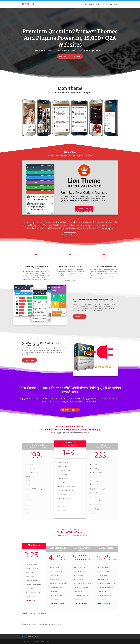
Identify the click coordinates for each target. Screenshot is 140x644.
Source (105, 4)
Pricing (116, 4)
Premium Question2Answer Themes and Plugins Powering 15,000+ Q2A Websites (70, 38)
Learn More (29, 360)
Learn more (70, 235)
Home (85, 4)
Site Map (30, 637)
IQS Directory (33, 624)
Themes (91, 4)
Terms (37, 637)
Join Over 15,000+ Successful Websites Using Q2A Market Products (70, 390)
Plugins (98, 4)
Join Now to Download (70, 56)
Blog (110, 4)
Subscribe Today (70, 410)
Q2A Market (28, 4)
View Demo (80, 317)
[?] (34, 501)
